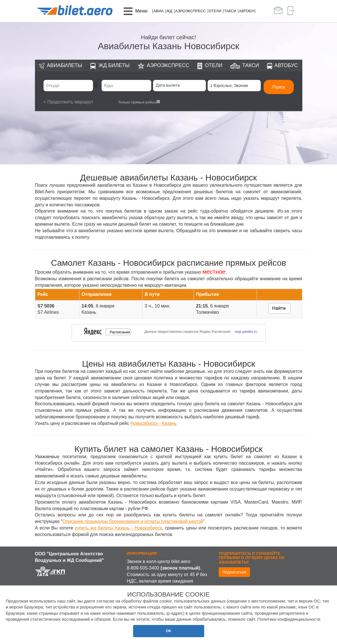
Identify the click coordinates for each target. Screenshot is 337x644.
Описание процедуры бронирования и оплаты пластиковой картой (133, 521)
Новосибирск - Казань (153, 423)
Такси (230, 11)
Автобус (248, 11)
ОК (168, 631)
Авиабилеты (65, 65)
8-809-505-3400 (143, 568)
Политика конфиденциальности (289, 619)
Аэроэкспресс (191, 11)
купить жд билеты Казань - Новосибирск (118, 528)
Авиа (159, 11)
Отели (215, 11)
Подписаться (234, 572)
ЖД (169, 11)
